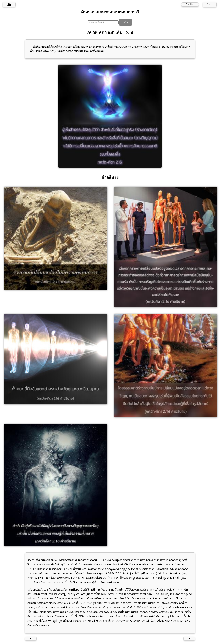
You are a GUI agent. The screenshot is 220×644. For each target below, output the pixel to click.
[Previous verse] (31, 639)
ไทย (210, 4)
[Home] (9, 4)
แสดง (126, 22)
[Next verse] (189, 639)
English (190, 4)
